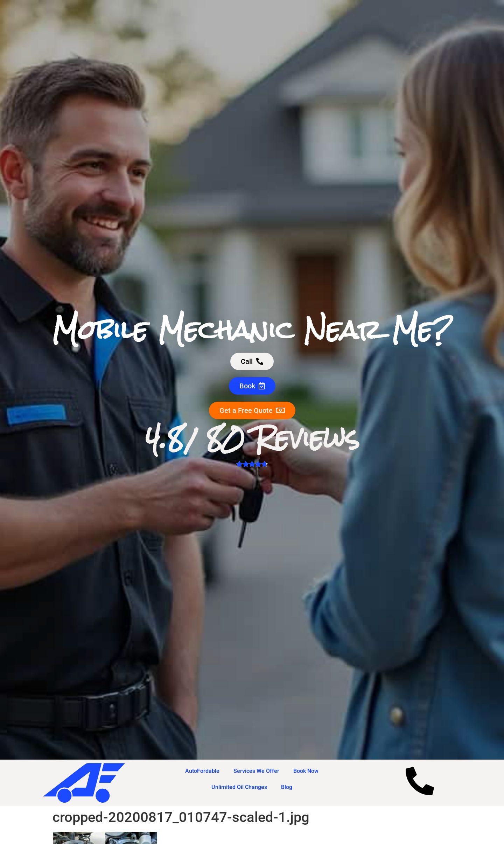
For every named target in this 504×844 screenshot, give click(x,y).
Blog (287, 787)
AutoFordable (202, 771)
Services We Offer (256, 771)
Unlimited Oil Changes (239, 787)
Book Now (306, 771)
